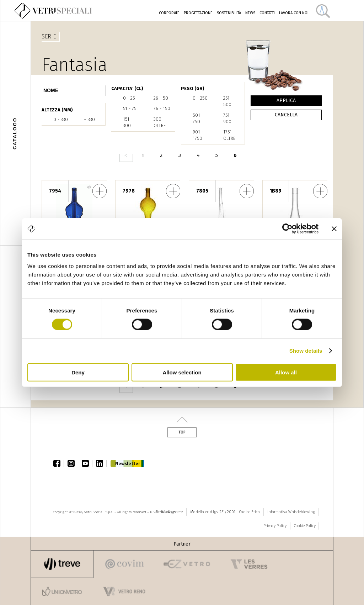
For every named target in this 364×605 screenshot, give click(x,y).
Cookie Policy (305, 526)
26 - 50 (161, 98)
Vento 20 (320, 191)
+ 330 (89, 119)
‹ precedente (126, 155)
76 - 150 (162, 108)
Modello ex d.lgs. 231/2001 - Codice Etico (225, 512)
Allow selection (182, 372)
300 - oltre (160, 122)
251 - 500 (228, 101)
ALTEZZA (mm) (57, 110)
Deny (78, 372)
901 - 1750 (198, 135)
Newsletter (128, 464)
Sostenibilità (229, 13)
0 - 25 (129, 98)
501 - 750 (198, 118)
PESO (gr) (193, 88)
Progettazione (198, 13)
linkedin (101, 463)
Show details (306, 351)
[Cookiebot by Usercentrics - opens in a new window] (287, 229)
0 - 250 (200, 98)
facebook (59, 463)
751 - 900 (228, 118)
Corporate (169, 13)
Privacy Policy (275, 526)
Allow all (286, 372)
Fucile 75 (247, 191)
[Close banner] (334, 229)
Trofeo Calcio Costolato (173, 191)
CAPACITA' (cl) (127, 88)
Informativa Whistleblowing (291, 512)
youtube (87, 463)
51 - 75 (130, 108)
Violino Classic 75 (100, 191)
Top (182, 432)
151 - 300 (128, 122)
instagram (73, 463)
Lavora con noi (294, 13)
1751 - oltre (229, 135)
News (250, 13)
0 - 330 (61, 119)
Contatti (267, 13)
